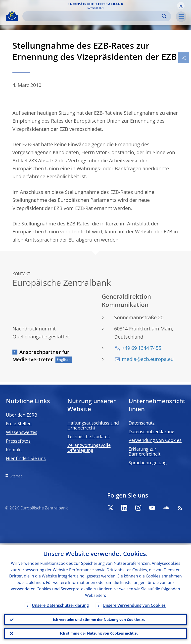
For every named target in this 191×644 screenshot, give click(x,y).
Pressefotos (18, 441)
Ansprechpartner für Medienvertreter (41, 356)
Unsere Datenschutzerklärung (60, 604)
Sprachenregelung (148, 463)
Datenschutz (142, 423)
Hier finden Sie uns (26, 458)
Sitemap (16, 476)
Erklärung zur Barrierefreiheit (144, 451)
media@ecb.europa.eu (148, 359)
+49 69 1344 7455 (142, 348)
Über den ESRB (22, 415)
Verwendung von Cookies (155, 440)
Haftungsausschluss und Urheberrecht (93, 425)
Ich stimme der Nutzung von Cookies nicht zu (99, 633)
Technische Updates (89, 436)
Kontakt (14, 450)
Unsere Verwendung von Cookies (134, 604)
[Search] (93, 16)
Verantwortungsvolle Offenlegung (89, 448)
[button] (181, 6)
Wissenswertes (22, 432)
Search (164, 16)
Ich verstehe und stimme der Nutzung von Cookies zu (99, 619)
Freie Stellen (19, 424)
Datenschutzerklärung (151, 431)
